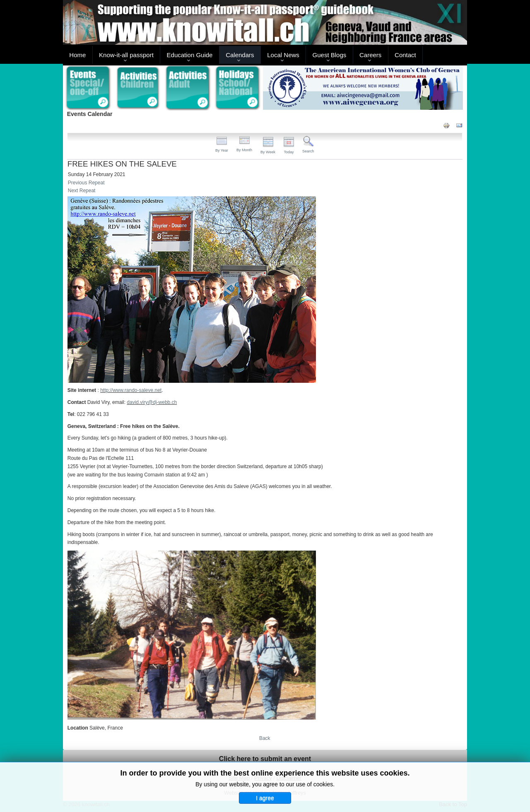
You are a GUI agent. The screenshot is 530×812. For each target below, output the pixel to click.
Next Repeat (82, 191)
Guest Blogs (330, 55)
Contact (405, 55)
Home (77, 55)
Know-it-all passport (126, 55)
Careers (370, 55)
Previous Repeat (86, 183)
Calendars (240, 55)
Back (265, 738)
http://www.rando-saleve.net (131, 390)
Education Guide (190, 55)
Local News (283, 55)
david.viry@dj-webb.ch (152, 402)
